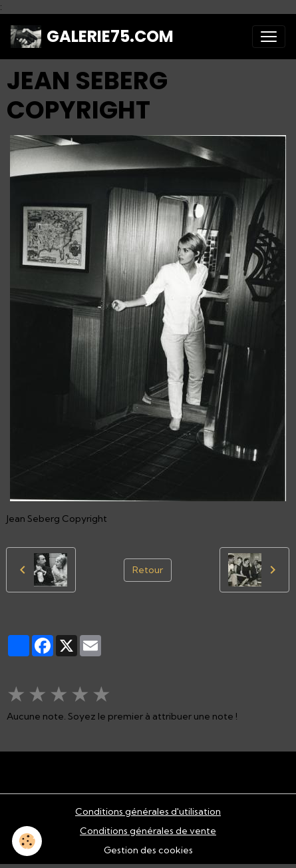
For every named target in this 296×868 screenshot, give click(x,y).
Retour (148, 570)
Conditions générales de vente (148, 831)
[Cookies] (27, 841)
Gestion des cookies (148, 850)
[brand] (92, 37)
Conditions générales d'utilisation (148, 811)
